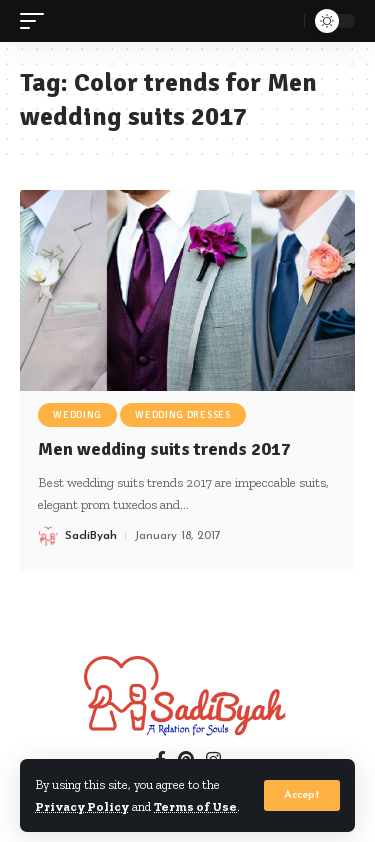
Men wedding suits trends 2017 (164, 449)
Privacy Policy (82, 806)
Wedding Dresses (183, 415)
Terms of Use (195, 806)
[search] (284, 21)
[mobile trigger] (37, 21)
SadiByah (91, 536)
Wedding (77, 415)
